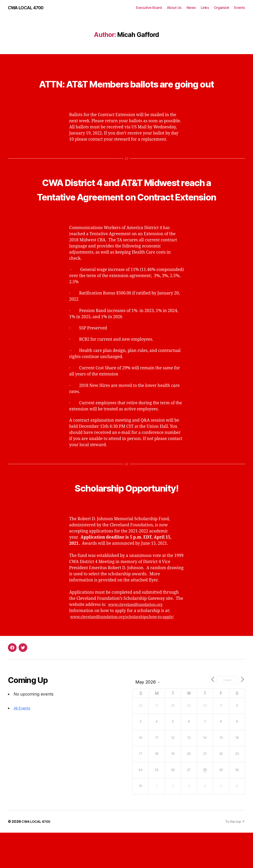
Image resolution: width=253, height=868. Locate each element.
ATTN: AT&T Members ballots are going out (126, 90)
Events (240, 8)
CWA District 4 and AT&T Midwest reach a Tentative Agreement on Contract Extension (127, 211)
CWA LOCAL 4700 (28, 8)
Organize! (222, 8)
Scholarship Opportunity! (126, 516)
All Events (23, 743)
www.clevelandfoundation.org (138, 634)
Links (205, 8)
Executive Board (149, 8)
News (191, 8)
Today (226, 715)
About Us (174, 8)
